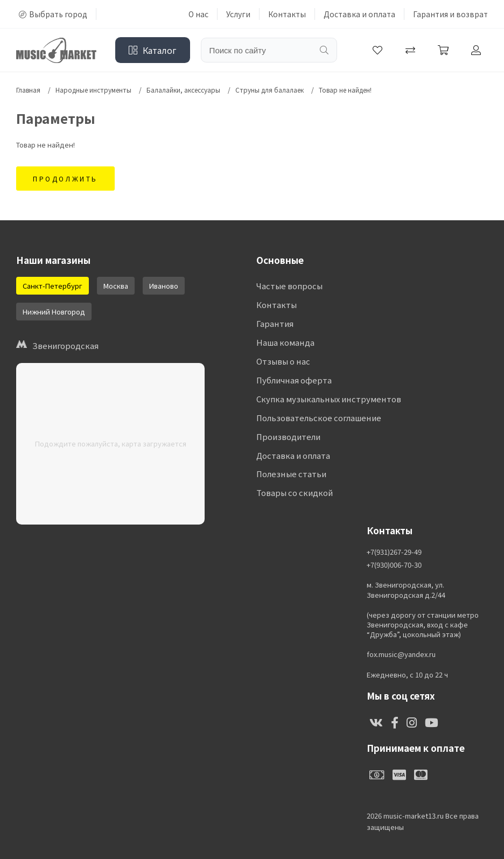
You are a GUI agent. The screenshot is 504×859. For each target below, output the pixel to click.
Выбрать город (53, 14)
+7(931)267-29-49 (394, 552)
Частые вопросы (289, 286)
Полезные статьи (291, 475)
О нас (198, 14)
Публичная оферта (294, 380)
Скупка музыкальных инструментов (328, 399)
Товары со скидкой (295, 494)
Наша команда (285, 343)
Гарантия (275, 324)
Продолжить (65, 179)
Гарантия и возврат (450, 14)
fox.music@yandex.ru (401, 654)
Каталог (153, 50)
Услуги (238, 14)
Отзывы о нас (283, 362)
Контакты (287, 14)
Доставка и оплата (359, 14)
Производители (288, 437)
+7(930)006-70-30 (394, 565)
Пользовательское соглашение (318, 418)
